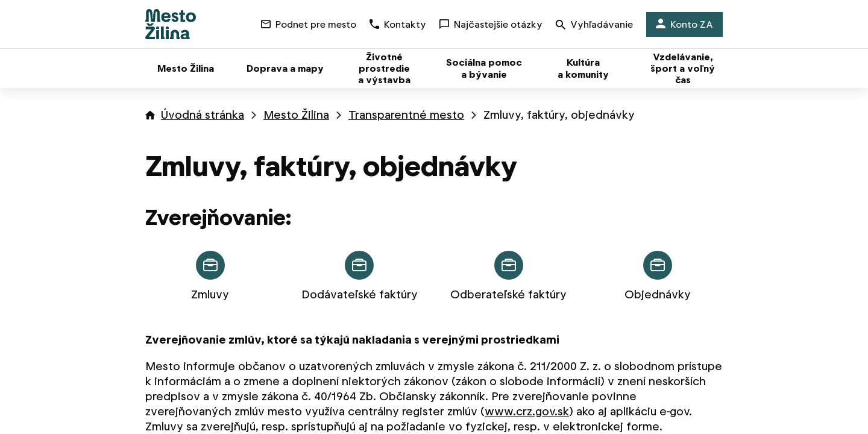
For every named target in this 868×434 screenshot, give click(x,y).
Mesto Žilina (296, 115)
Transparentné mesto (406, 115)
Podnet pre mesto (309, 24)
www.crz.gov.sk (527, 411)
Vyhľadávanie (594, 26)
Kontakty (398, 24)
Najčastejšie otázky (491, 24)
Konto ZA (684, 24)
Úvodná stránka (203, 115)
